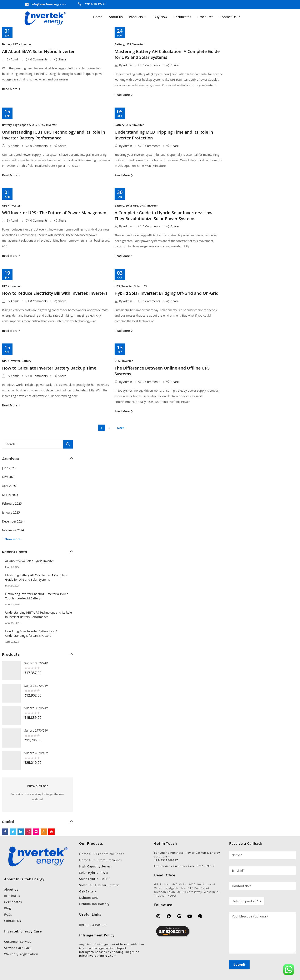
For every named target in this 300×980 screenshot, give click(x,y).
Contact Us (230, 17)
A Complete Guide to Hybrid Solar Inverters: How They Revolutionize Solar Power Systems (164, 216)
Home (98, 17)
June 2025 (9, 468)
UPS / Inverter (22, 44)
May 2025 (9, 477)
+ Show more (11, 539)
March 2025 (10, 495)
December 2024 (13, 521)
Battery (7, 44)
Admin (15, 59)
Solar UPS (132, 206)
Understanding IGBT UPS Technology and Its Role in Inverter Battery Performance (54, 135)
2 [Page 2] (109, 428)
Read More (10, 89)
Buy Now (160, 17)
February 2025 (12, 503)
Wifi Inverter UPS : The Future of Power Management (55, 213)
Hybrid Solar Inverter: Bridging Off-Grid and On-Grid (167, 293)
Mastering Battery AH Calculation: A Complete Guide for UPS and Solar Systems (167, 54)
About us (116, 17)
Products (137, 17)
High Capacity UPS (25, 125)
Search (68, 444)
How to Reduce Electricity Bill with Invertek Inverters (55, 293)
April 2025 (9, 486)
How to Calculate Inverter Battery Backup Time (49, 368)
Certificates (182, 17)
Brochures (205, 17)
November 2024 (13, 530)
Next (120, 428)
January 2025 (11, 512)
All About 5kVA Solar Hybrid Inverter (38, 51)
